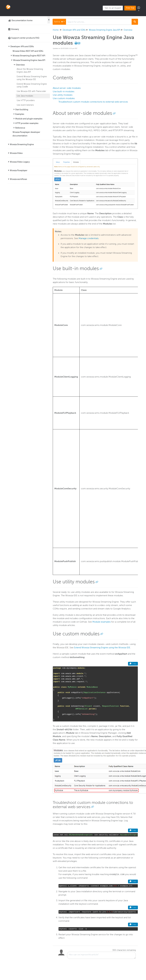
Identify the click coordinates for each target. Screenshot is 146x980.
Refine (58, 22)
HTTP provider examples (27, 123)
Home (56, 30)
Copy (133, 664)
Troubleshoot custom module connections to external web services (93, 102)
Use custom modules (64, 98)
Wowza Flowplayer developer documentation (26, 134)
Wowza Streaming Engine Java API (29, 60)
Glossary (15, 29)
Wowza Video (16, 153)
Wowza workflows (18, 179)
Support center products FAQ (25, 38)
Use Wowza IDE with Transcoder (31, 91)
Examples (20, 114)
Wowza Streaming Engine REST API (29, 56)
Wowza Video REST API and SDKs (28, 51)
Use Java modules (25, 96)
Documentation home (22, 20)
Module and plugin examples (29, 119)
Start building (22, 110)
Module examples (102, 622)
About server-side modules (67, 88)
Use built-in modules (64, 92)
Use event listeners (25, 105)
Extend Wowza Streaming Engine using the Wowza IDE (102, 648)
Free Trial (130, 8)
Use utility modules (63, 95)
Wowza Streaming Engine (22, 144)
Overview (20, 65)
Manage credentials (89, 238)
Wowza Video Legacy (20, 162)
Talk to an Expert (113, 8)
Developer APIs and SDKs (22, 46)
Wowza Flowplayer (19, 170)
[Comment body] (101, 955)
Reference (20, 128)
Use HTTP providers (26, 100)
